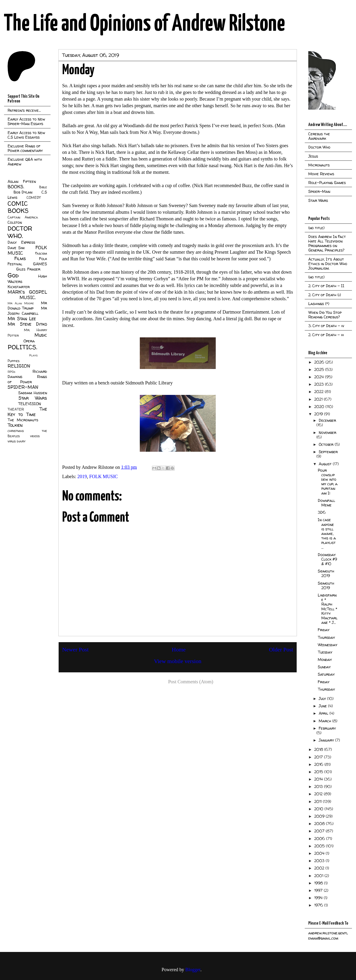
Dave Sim (16, 248)
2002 (320, 868)
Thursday (326, 637)
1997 (319, 890)
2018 (319, 749)
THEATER (16, 409)
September (328, 452)
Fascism (41, 253)
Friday (324, 630)
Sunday (324, 667)
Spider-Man (319, 191)
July (323, 699)
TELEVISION (30, 404)
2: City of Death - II (326, 286)
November (328, 432)
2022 (319, 392)
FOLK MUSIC (104, 476)
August (326, 464)
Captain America (23, 217)
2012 (319, 794)
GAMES (40, 264)
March (326, 721)
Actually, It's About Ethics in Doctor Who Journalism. (328, 264)
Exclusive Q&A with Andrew (25, 162)
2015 (319, 772)
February (327, 728)
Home (179, 650)
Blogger (193, 970)
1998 (319, 883)
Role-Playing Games (327, 183)
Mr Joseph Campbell (27, 311)
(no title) (316, 228)
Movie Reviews (321, 174)
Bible (43, 187)
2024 (320, 377)
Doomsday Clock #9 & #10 (327, 559)
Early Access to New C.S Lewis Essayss (26, 135)
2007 (320, 831)
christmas (16, 431)
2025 (320, 369)
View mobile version (178, 661)
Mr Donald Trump (27, 306)
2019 (82, 476)
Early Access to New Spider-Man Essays (26, 121)
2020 (320, 407)
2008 (320, 824)
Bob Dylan (23, 192)
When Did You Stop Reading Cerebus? (325, 315)
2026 (320, 362)
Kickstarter (19, 287)
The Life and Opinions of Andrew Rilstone (144, 24)
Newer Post (75, 650)
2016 (319, 764)
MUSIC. (28, 297)
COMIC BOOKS (18, 207)
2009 (320, 816)
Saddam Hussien (33, 393)
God (13, 275)
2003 (320, 861)
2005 (320, 846)
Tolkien (15, 425)
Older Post (281, 650)
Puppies (14, 361)
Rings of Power (27, 379)
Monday (325, 660)
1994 (319, 898)
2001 (319, 876)
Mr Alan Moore (21, 303)
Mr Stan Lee (22, 319)
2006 (320, 839)
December (327, 420)
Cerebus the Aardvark (319, 136)
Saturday (326, 674)
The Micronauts (23, 420)
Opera (29, 341)
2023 (320, 384)
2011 (319, 801)
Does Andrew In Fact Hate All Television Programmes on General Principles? (327, 243)
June (323, 706)
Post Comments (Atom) (191, 682)
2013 (319, 786)
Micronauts (319, 165)
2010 (319, 809)
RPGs (11, 372)
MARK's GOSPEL (27, 292)
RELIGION (19, 366)
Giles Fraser (28, 269)
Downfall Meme (326, 503)
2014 (319, 779)
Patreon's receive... (24, 110)
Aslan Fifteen (22, 181)
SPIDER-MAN (23, 387)
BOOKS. (16, 187)
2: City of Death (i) (325, 295)
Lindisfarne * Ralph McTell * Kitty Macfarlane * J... (328, 609)
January (327, 740)
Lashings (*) (319, 304)
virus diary (16, 441)
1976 (319, 905)
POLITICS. (22, 347)
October (327, 444)
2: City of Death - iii (326, 335)
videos (35, 436)
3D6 (322, 512)
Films (20, 258)
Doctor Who (319, 147)
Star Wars (33, 398)
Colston (15, 222)
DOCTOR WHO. (20, 232)
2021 (319, 399)
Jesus (313, 156)
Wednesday (328, 645)
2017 (319, 757)
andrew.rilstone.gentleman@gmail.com (328, 936)
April (324, 713)
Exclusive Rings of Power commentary (25, 148)
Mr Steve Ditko (27, 324)
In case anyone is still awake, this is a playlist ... (327, 533)
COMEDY (34, 198)
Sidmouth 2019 (326, 573)
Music (41, 335)
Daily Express (21, 242)
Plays (33, 355)
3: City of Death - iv (326, 326)
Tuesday (325, 652)
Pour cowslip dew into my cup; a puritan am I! (328, 482)
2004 (320, 853)
